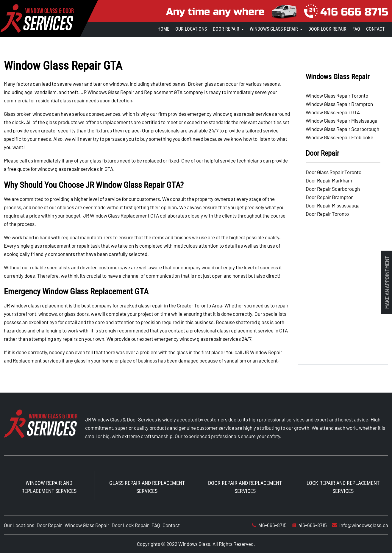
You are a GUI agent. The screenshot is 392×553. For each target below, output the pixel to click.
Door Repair (226, 29)
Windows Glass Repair (274, 29)
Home (163, 29)
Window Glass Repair (87, 525)
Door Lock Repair (327, 29)
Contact (375, 29)
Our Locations (191, 29)
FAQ (356, 29)
